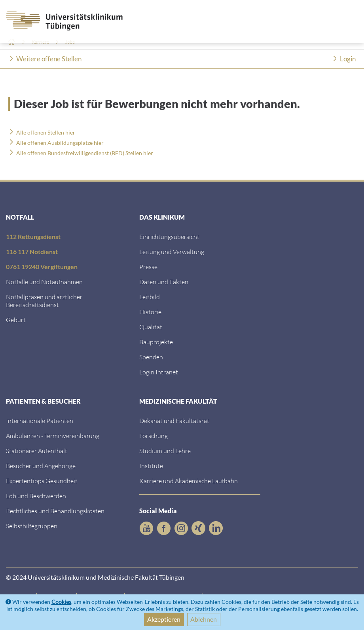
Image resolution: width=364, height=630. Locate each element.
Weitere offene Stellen (49, 59)
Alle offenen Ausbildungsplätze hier (60, 143)
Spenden (151, 357)
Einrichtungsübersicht (169, 236)
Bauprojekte (156, 342)
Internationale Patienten (40, 420)
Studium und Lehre (165, 451)
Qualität (151, 327)
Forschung (154, 435)
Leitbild (150, 297)
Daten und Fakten (164, 282)
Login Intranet (159, 372)
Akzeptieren (164, 619)
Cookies (61, 602)
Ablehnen (204, 619)
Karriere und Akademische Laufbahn (189, 481)
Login (348, 59)
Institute (151, 466)
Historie (150, 312)
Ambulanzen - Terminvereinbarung (53, 435)
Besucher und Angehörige (41, 466)
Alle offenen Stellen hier (46, 132)
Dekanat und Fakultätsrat (174, 420)
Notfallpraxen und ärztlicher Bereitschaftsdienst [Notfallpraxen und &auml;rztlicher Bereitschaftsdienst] (44, 301)
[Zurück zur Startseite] (61, 21)
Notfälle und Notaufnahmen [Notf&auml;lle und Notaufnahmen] (44, 282)
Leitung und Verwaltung (172, 251)
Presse (148, 267)
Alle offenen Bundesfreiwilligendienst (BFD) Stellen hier (85, 153)
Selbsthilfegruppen (32, 526)
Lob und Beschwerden (36, 496)
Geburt (16, 320)
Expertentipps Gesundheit (42, 481)
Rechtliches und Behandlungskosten (55, 511)
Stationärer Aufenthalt (37, 451)
